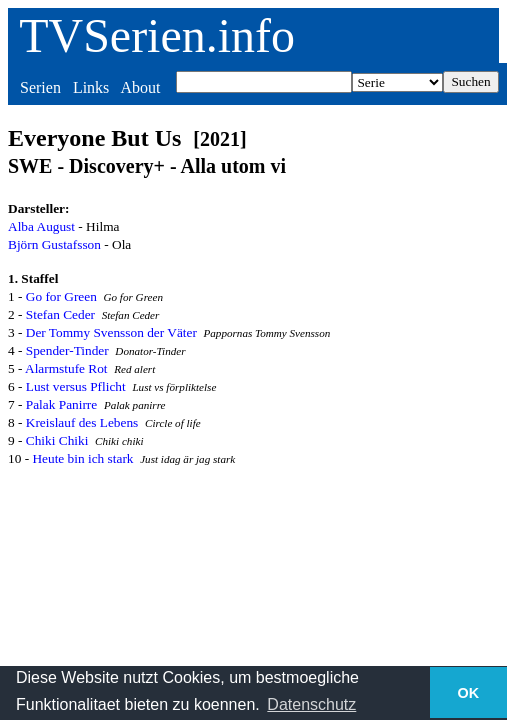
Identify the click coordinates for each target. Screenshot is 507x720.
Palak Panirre (61, 404)
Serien (40, 87)
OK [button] (469, 693)
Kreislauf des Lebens (82, 422)
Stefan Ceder (60, 314)
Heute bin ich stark (82, 458)
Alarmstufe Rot (66, 368)
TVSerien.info (157, 35)
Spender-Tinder (67, 350)
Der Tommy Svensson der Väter (111, 332)
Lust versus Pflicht (76, 386)
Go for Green (61, 296)
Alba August (41, 226)
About (140, 87)
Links (91, 87)
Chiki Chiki (57, 440)
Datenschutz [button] (311, 704)
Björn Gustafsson (54, 244)
